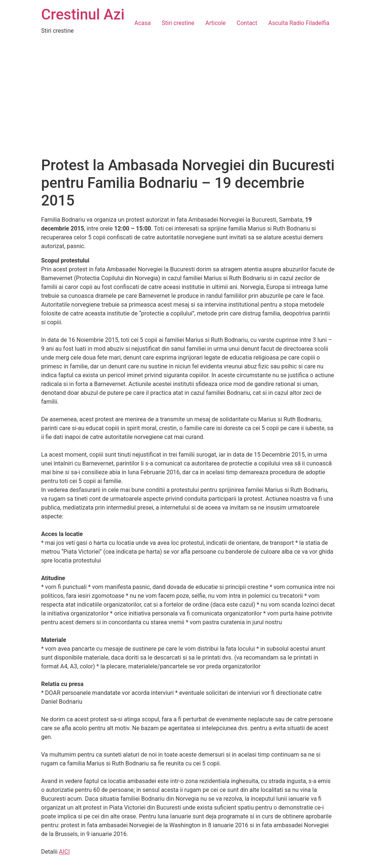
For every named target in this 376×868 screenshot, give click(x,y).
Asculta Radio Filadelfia (299, 23)
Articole (215, 23)
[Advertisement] (188, 101)
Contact (247, 23)
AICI (65, 852)
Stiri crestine (178, 23)
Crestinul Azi (83, 15)
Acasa (142, 23)
